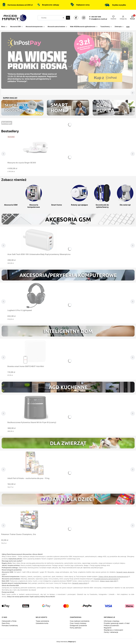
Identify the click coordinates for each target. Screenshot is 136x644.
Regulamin (108, 628)
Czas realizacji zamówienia (80, 621)
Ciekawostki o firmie (9, 621)
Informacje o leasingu (112, 621)
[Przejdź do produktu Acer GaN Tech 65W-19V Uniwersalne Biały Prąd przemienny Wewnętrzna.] (39, 239)
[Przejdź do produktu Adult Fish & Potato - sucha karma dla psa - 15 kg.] (35, 463)
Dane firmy (6, 623)
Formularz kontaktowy (10, 625)
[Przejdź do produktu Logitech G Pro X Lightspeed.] (35, 295)
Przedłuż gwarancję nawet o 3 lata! (117, 623)
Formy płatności (76, 628)
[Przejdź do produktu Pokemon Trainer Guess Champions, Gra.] (29, 519)
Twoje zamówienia (42, 621)
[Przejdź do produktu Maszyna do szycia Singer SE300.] (35, 148)
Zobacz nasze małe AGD (108, 581)
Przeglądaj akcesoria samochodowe (106, 579)
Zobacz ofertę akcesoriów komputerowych (113, 577)
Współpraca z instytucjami (113, 630)
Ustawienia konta (42, 623)
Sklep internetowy (65, 642)
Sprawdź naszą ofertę (80, 583)
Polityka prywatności (111, 625)
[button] (68, 18)
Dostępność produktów (78, 625)
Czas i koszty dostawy (78, 623)
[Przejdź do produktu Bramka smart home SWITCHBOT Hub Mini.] (35, 351)
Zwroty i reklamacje (111, 632)
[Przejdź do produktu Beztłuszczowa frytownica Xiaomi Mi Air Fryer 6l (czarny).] (35, 407)
